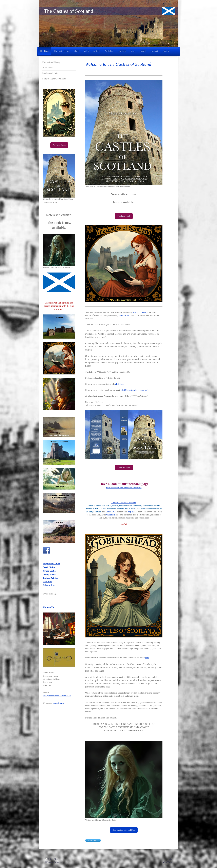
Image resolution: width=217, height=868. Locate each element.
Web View (167, 862)
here (147, 658)
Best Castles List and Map (124, 830)
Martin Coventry (140, 312)
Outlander (111, 515)
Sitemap (57, 859)
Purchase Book (124, 216)
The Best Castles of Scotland (124, 503)
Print (49, 859)
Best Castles (111, 512)
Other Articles (49, 585)
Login (169, 859)
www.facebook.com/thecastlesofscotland (124, 488)
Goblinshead (125, 315)
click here (120, 384)
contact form (58, 703)
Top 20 (131, 512)
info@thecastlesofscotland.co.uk (134, 390)
